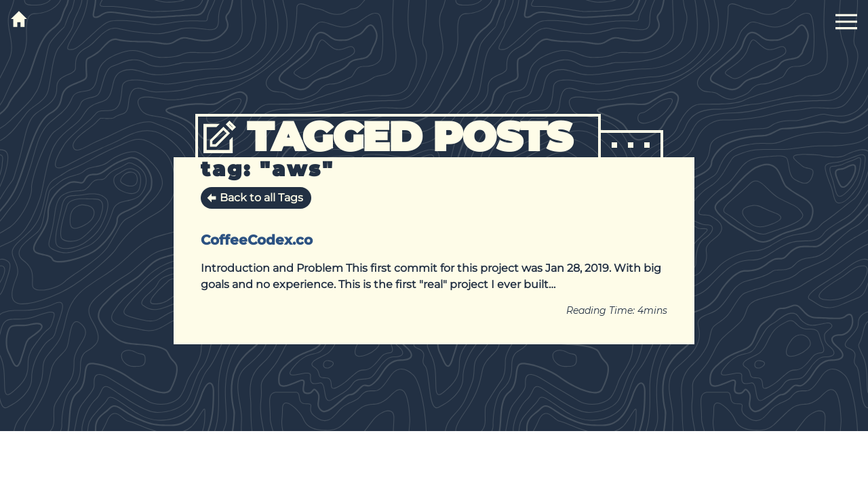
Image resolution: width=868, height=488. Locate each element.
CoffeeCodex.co (257, 240)
